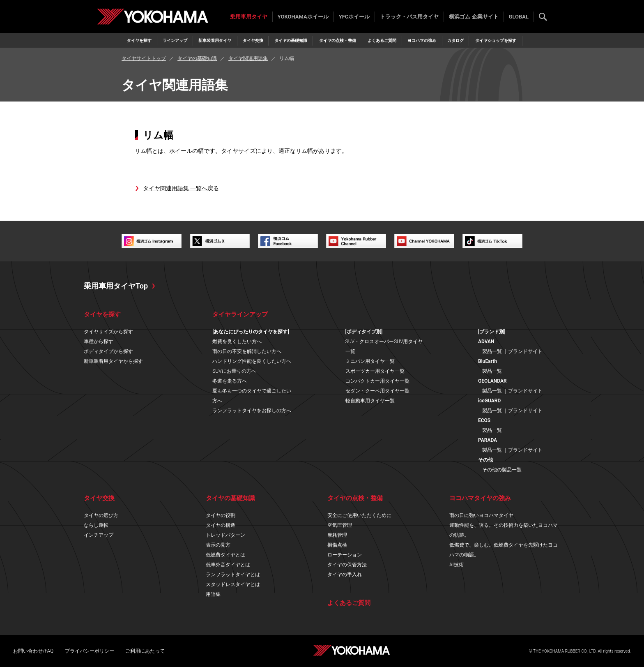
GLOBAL (519, 17)
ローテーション (345, 555)
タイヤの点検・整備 (338, 40)
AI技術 (457, 565)
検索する (543, 17)
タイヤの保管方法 (347, 565)
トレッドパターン (225, 535)
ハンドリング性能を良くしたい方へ (252, 361)
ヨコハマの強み (422, 40)
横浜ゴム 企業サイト (474, 17)
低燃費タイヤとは (225, 555)
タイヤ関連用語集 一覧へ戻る (181, 188)
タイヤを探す (139, 40)
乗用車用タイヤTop (116, 286)
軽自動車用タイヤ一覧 (370, 401)
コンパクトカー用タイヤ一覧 (377, 381)
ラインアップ (175, 40)
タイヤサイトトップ (144, 58)
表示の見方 (218, 545)
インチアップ (99, 535)
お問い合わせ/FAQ (33, 651)
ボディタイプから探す (108, 351)
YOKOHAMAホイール (303, 17)
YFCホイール (354, 17)
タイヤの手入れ (345, 575)
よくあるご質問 (382, 40)
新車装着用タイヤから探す (113, 361)
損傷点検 (337, 545)
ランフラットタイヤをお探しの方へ (252, 411)
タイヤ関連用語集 (248, 58)
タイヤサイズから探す (108, 332)
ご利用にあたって (145, 651)
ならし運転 (96, 525)
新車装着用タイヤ (215, 40)
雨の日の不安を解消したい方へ (247, 351)
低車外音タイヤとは (228, 565)
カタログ (455, 40)
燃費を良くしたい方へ (237, 342)
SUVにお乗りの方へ (234, 371)
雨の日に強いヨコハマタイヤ (481, 515)
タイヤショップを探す (496, 40)
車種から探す (99, 342)
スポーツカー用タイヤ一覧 (375, 371)
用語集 (213, 594)
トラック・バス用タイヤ (409, 17)
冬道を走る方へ (230, 381)
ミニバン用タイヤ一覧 (370, 361)
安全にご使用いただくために (359, 515)
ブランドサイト (525, 351)
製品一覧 (492, 351)
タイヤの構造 (221, 525)
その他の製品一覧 (502, 470)
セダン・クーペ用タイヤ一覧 (377, 391)
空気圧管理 (340, 525)
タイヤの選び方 (101, 515)
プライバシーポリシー (90, 651)
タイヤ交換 (253, 40)
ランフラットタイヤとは (233, 575)
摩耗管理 (337, 535)
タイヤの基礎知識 (291, 40)
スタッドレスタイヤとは (233, 584)
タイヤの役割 (221, 515)
